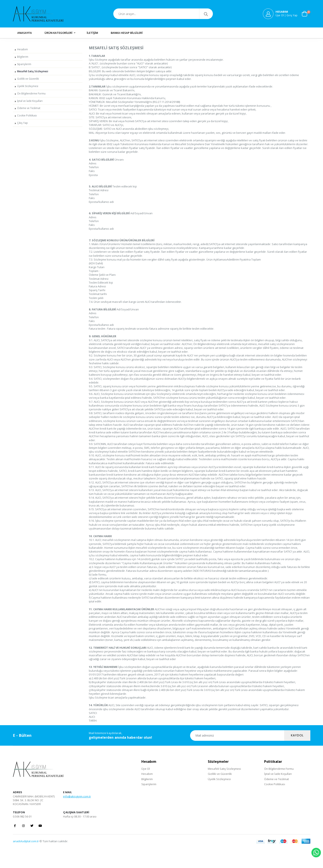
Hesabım (22, 49)
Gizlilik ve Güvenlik (28, 79)
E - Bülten (22, 735)
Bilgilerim (23, 57)
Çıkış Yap (22, 123)
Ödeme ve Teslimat (29, 108)
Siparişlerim (24, 64)
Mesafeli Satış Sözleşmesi (33, 71)
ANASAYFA (25, 33)
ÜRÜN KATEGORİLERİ (58, 33)
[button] (306, 14)
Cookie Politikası (27, 115)
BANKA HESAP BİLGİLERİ (127, 33)
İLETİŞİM (92, 33)
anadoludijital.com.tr (26, 841)
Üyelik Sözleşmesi (28, 86)
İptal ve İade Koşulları (30, 101)
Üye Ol (146, 769)
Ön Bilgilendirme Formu (31, 93)
